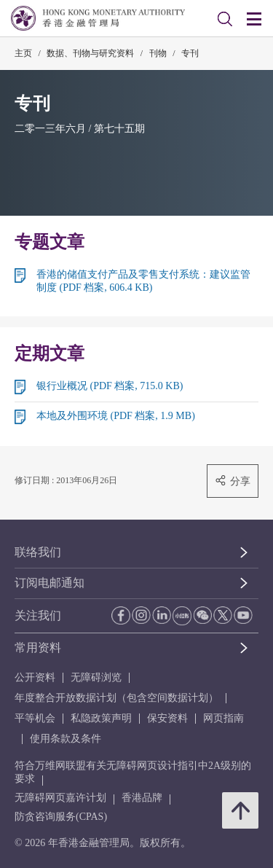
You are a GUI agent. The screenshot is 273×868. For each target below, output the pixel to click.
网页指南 (223, 718)
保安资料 (167, 718)
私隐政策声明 (101, 718)
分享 (233, 481)
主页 (23, 53)
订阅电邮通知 (50, 583)
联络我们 (38, 552)
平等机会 (35, 718)
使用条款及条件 (66, 739)
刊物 (158, 53)
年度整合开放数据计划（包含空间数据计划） (116, 698)
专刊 (190, 53)
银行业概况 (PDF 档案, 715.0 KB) (110, 386)
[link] (225, 19)
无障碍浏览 (96, 677)
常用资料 (38, 648)
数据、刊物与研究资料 (90, 53)
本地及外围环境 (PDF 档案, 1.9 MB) (116, 416)
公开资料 (35, 677)
